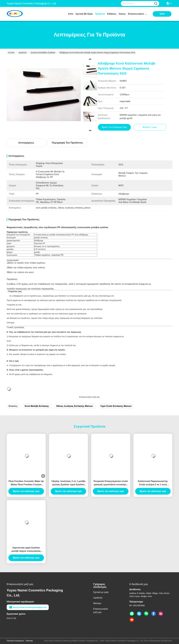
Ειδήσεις (112, 14)
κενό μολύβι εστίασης (37, 406)
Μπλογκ (97, 603)
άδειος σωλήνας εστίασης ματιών (75, 406)
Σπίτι (71, 14)
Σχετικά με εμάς (84, 14)
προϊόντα (100, 14)
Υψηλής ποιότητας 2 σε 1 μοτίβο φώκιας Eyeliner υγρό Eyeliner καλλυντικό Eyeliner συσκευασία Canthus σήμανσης (68, 483)
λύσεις (122, 14)
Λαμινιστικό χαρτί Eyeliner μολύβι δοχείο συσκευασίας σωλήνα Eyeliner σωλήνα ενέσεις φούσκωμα (26, 550)
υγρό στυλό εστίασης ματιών (116, 406)
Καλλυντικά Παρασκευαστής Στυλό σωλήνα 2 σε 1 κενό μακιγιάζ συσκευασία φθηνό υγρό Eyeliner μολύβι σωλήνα (153, 483)
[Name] (156, 4)
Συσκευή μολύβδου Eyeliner (43, 53)
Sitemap (29, 641)
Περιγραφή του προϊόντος (67, 143)
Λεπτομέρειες (26, 143)
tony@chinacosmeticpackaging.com (28, 607)
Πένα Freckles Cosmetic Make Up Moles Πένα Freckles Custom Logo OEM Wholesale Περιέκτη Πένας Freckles (26, 483)
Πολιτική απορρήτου (15, 641)
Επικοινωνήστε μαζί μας (138, 14)
